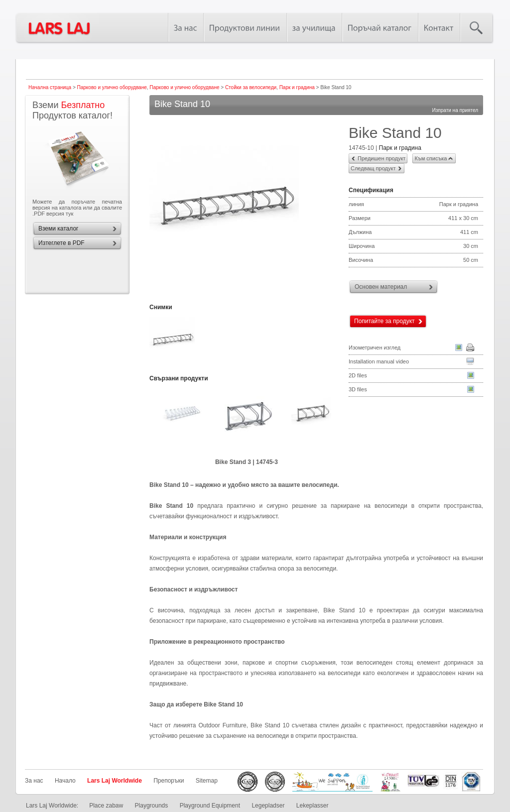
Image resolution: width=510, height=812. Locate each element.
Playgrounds (152, 806)
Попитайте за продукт (384, 321)
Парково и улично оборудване (112, 87)
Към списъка (431, 158)
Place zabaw (106, 806)
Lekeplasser (313, 806)
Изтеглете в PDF (62, 243)
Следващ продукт (373, 168)
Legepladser (268, 806)
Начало (65, 781)
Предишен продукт (382, 158)
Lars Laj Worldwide (115, 781)
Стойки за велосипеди (251, 87)
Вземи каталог (58, 229)
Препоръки (169, 781)
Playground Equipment (210, 806)
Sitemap (207, 781)
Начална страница (50, 87)
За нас (34, 781)
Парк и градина (297, 87)
